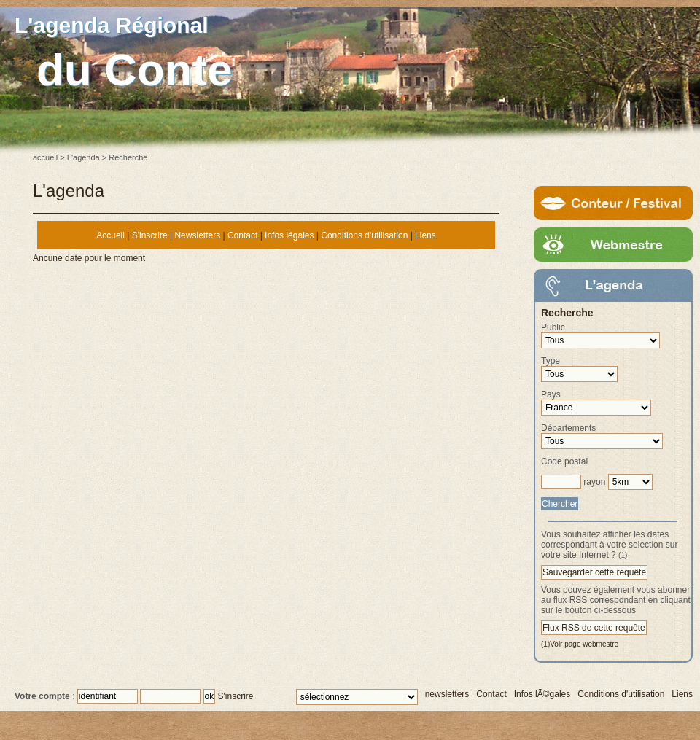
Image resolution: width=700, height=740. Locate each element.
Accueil (110, 235)
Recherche (567, 313)
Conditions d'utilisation (364, 235)
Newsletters (197, 235)
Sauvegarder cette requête (594, 572)
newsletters (447, 694)
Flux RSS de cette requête (594, 628)
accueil (45, 157)
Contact (242, 235)
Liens (425, 235)
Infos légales (289, 235)
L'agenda (83, 157)
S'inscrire (150, 235)
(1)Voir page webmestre (580, 644)
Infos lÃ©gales (542, 694)
